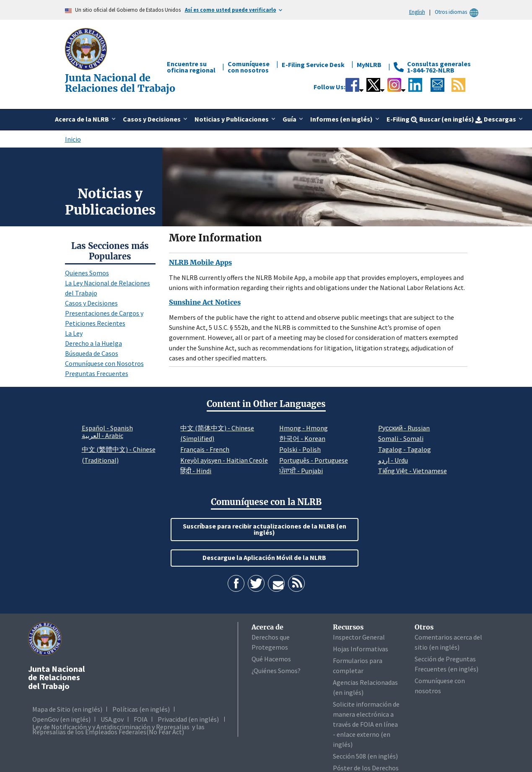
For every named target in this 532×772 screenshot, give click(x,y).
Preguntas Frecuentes (97, 373)
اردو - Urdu (393, 460)
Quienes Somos (87, 273)
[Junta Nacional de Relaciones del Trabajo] (87, 48)
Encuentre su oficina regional (191, 67)
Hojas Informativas (361, 649)
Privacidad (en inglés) (188, 719)
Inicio (73, 139)
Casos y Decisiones (91, 303)
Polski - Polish (300, 449)
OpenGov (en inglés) (61, 719)
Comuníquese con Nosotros (104, 363)
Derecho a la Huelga (93, 343)
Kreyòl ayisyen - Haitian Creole (224, 460)
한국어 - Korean (302, 438)
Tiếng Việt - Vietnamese (413, 471)
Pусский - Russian (404, 428)
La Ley (74, 333)
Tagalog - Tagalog (405, 449)
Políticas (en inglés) (141, 709)
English (417, 12)
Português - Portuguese (314, 460)
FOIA (141, 719)
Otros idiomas (458, 12)
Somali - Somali (401, 438)
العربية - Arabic (103, 436)
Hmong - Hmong (304, 428)
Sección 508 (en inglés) (365, 756)
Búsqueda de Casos (92, 353)
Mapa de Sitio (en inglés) (67, 709)
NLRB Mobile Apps (200, 262)
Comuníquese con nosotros (249, 67)
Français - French (205, 449)
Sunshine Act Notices (205, 302)
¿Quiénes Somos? (276, 671)
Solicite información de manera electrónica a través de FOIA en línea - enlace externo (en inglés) (366, 724)
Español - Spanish (107, 428)
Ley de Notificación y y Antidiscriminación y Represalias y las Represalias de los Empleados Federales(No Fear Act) (118, 729)
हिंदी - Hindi (196, 471)
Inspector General (359, 637)
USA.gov (112, 719)
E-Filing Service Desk (313, 65)
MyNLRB (369, 65)
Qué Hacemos (271, 659)
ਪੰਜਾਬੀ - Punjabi (301, 471)
